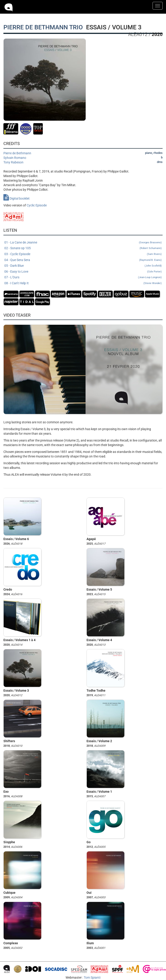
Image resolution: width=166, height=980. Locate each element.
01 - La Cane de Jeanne (83, 243)
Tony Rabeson (13, 162)
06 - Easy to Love (83, 272)
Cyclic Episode (37, 205)
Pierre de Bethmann (17, 153)
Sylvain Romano (15, 158)
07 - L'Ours (83, 277)
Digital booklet (17, 198)
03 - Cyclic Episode (83, 254)
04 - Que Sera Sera (83, 260)
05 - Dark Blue (83, 266)
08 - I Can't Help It (83, 283)
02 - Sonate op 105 (83, 248)
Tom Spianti (92, 977)
